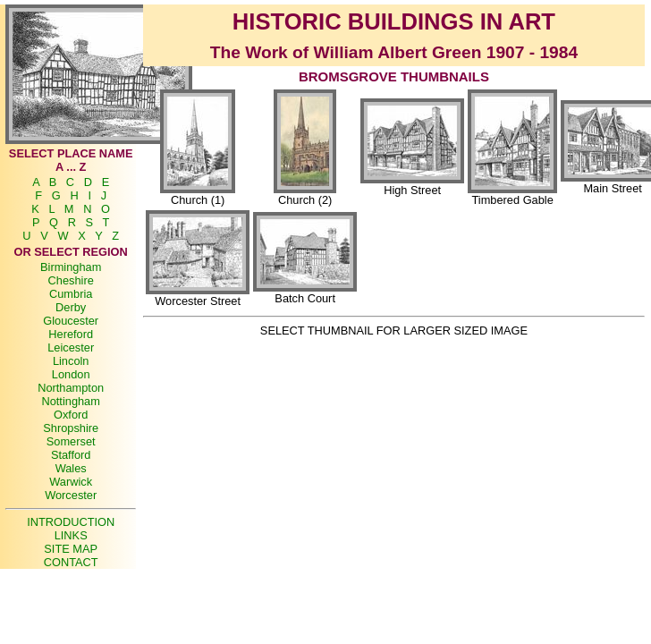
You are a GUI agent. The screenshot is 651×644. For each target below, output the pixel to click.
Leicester (71, 347)
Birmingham (71, 267)
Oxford (71, 415)
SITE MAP (71, 549)
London (71, 374)
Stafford (71, 455)
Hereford (71, 334)
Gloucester (71, 321)
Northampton (71, 388)
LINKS (71, 535)
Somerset (71, 441)
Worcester (71, 495)
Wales (71, 468)
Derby (71, 307)
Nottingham (70, 401)
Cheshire (71, 280)
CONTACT (71, 562)
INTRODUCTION (71, 522)
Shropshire (71, 428)
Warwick (71, 482)
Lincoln (71, 361)
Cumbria (71, 294)
